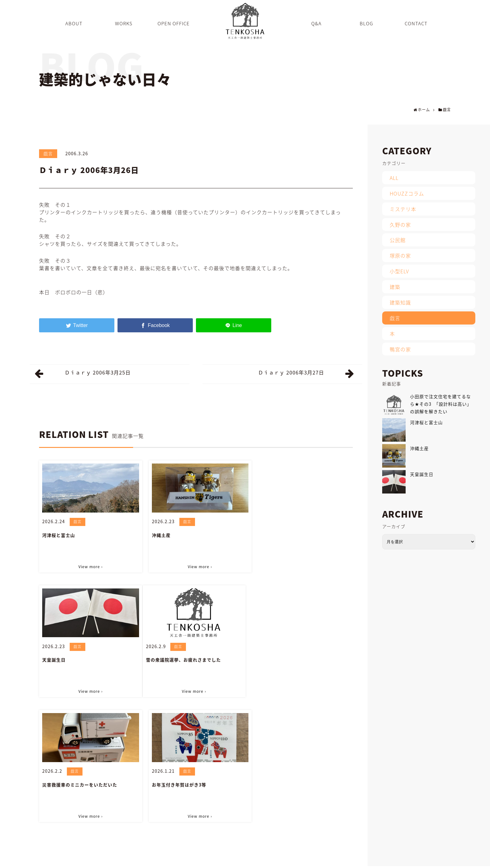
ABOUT (247, 863)
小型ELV (399, 271)
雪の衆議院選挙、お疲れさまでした (80, 659)
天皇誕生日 (267, 535)
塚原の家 (400, 255)
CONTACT (397, 863)
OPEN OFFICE (297, 863)
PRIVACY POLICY (455, 863)
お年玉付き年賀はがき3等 (283, 659)
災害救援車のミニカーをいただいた (187, 659)
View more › (89, 566)
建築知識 (400, 302)
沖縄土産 (158, 535)
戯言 (48, 153)
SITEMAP (422, 863)
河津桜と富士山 (59, 535)
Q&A (322, 863)
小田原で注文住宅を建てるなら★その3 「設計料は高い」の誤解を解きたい (441, 404)
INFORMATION (366, 863)
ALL (394, 178)
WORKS (269, 863)
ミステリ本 (403, 209)
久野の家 (400, 225)
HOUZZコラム (407, 193)
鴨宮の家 (400, 349)
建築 (395, 287)
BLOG (340, 863)
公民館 (398, 240)
